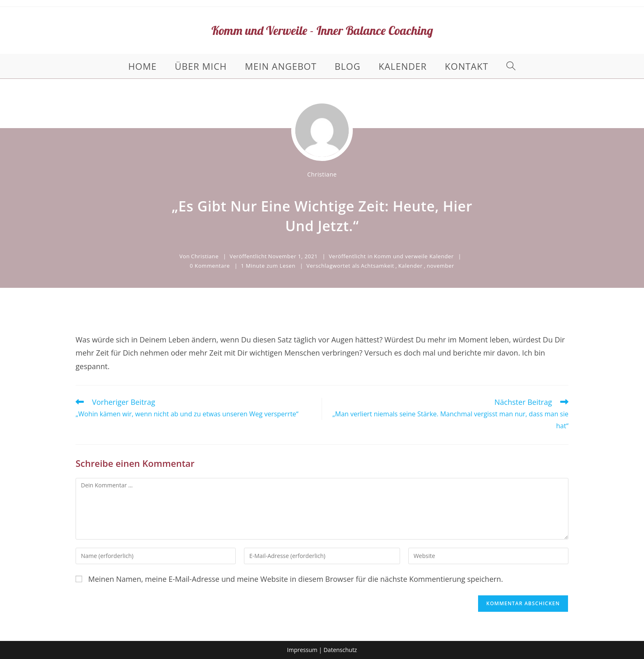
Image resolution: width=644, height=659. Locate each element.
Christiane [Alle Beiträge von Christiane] (322, 174)
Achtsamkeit (378, 266)
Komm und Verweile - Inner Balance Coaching (322, 30)
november (440, 266)
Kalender (411, 266)
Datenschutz (340, 650)
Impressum (302, 650)
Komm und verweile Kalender (414, 256)
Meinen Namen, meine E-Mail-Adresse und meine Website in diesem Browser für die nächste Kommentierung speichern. (296, 579)
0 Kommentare (210, 266)
